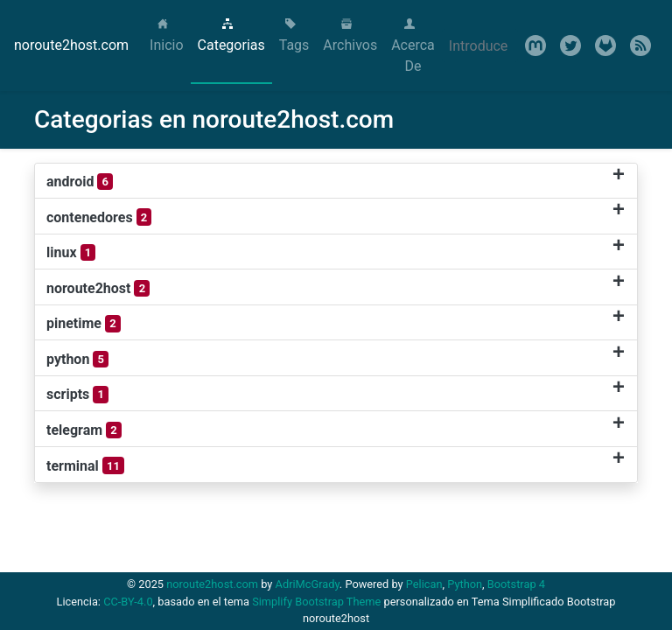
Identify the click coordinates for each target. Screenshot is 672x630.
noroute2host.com (71, 45)
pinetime (84, 324)
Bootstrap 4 (516, 584)
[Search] (480, 45)
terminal (85, 465)
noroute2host (98, 289)
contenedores (99, 217)
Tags (294, 36)
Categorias (231, 36)
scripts (77, 395)
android (80, 182)
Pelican (424, 584)
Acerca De (413, 46)
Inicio (170, 36)
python (77, 360)
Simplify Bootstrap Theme (316, 602)
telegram (84, 430)
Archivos (350, 36)
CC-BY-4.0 (128, 602)
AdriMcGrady (308, 584)
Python (465, 584)
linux (71, 253)
